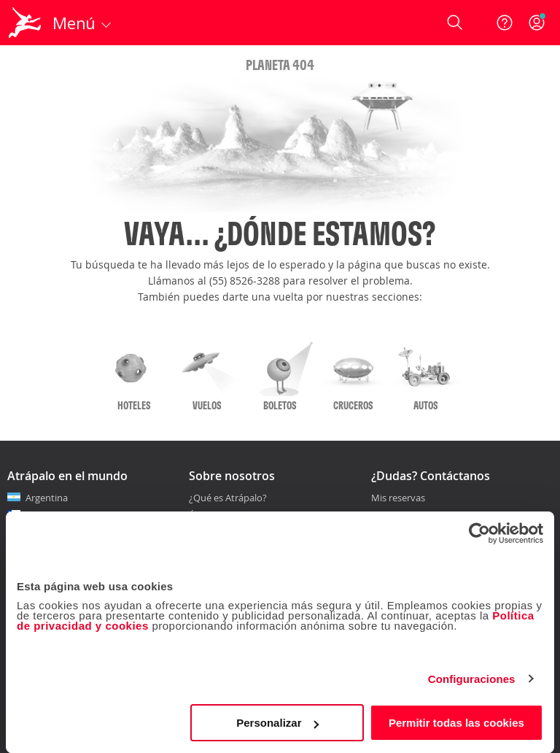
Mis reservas (398, 498)
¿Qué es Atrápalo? (228, 498)
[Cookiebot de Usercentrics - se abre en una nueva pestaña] (479, 533)
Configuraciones (472, 679)
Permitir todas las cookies (456, 723)
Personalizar (277, 723)
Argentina (47, 498)
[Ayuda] (505, 23)
